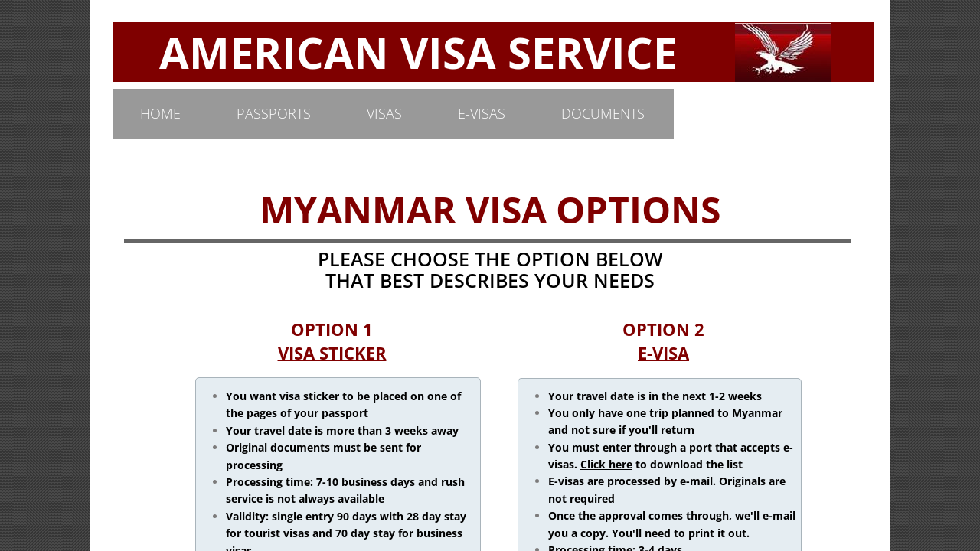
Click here (606, 464)
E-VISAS (482, 113)
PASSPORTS (274, 113)
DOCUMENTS (603, 113)
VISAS (384, 113)
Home (160, 113)
